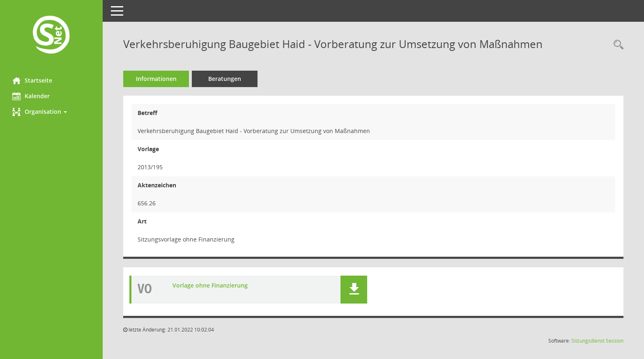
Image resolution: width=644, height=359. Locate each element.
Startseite (32, 81)
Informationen (156, 79)
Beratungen (225, 79)
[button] (51, 112)
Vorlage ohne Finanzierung (210, 285)
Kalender (31, 96)
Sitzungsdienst (588, 341)
